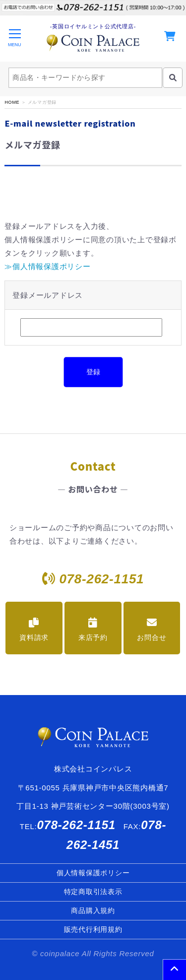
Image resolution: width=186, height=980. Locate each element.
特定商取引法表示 (93, 892)
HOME (12, 102)
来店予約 (93, 630)
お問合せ (152, 630)
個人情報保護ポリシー (93, 873)
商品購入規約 (93, 910)
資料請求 (34, 630)
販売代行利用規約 (93, 929)
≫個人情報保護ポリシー (47, 266)
